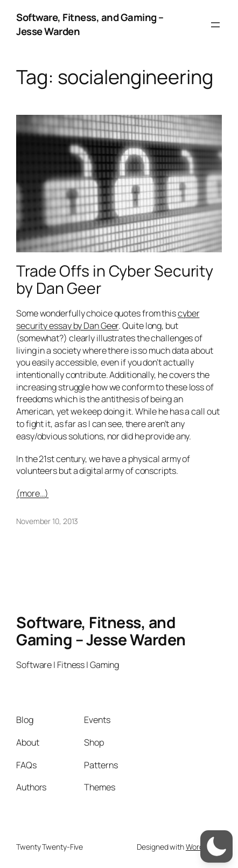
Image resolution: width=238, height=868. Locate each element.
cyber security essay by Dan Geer (108, 319)
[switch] (216, 846)
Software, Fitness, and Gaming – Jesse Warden (90, 24)
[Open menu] (215, 25)
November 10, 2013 (47, 521)
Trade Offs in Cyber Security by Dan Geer (115, 280)
